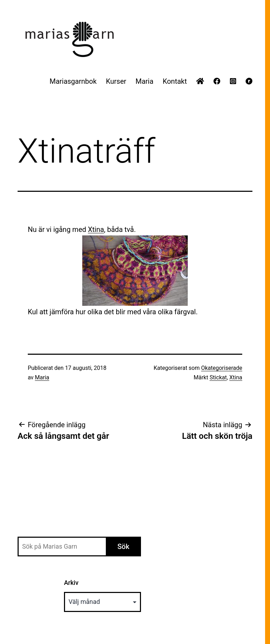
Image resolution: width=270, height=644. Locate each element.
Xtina (96, 229)
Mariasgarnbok (73, 81)
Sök (123, 547)
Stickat (218, 377)
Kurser (116, 81)
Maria (144, 81)
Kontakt (175, 81)
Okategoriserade (222, 368)
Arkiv (71, 583)
